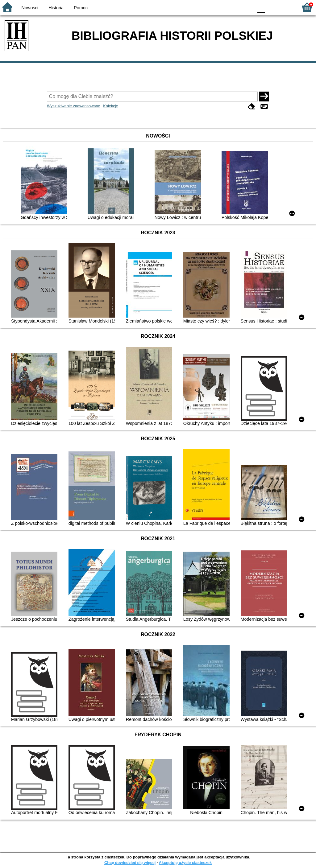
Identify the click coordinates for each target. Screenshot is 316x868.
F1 (272, 7)
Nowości (30, 8)
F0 (261, 7)
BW (222, 7)
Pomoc (81, 8)
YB (234, 7)
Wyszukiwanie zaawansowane (74, 106)
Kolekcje (110, 106)
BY (247, 7)
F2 (286, 7)
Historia (56, 8)
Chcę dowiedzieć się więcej (130, 863)
